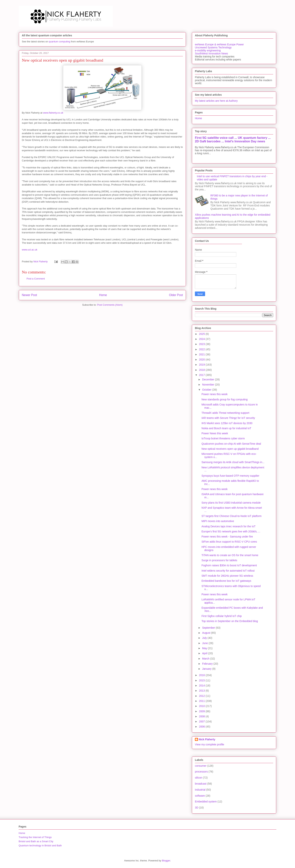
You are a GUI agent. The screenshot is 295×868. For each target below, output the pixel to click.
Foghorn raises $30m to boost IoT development (229, 565)
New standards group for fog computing (225, 399)
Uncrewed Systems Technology (213, 47)
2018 (202, 370)
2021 (202, 354)
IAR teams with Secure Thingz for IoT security (228, 418)
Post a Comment (36, 279)
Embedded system (206, 802)
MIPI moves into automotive (218, 521)
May (205, 648)
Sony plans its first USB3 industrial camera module (231, 503)
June (205, 643)
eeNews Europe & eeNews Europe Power (219, 44)
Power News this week (215, 433)
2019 (202, 365)
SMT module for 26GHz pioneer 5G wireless (227, 576)
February (208, 664)
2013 (202, 691)
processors (201, 772)
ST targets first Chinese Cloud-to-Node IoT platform (232, 516)
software (200, 796)
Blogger (166, 861)
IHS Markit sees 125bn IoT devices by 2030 (227, 423)
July (205, 638)
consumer (201, 766)
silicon (199, 778)
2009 (202, 711)
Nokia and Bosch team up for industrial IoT (226, 428)
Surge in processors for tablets (219, 560)
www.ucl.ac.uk (30, 250)
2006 (202, 727)
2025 (202, 334)
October (207, 390)
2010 (202, 706)
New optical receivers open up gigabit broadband (230, 449)
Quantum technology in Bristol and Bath (40, 845)
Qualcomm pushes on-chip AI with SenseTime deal (231, 444)
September (209, 628)
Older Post (176, 295)
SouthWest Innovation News (211, 53)
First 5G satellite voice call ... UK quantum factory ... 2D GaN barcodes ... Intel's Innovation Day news (233, 139)
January (207, 669)
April (205, 653)
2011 (202, 701)
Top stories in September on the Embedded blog (230, 621)
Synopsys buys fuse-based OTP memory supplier (230, 476)
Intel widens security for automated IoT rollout (228, 571)
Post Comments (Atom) (110, 305)
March (206, 659)
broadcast (201, 784)
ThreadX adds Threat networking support (225, 413)
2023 (202, 344)
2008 (202, 716)
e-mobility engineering (208, 50)
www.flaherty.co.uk (53, 113)
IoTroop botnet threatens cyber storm (223, 438)
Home (103, 295)
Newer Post (29, 295)
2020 (202, 360)
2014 (202, 686)
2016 (202, 675)
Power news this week (215, 394)
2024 (202, 339)
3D (197, 808)
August (206, 633)
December (208, 379)
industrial (200, 790)
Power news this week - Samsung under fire (227, 537)
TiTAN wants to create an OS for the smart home (230, 555)
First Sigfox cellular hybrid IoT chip (222, 616)
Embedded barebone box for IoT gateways (226, 581)
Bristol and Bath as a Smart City (36, 841)
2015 (202, 680)
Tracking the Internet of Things (35, 837)
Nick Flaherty (207, 739)
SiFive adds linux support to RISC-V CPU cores (229, 542)
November (208, 385)
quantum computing (59, 42)
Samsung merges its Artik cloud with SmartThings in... (233, 462)
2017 (202, 375)
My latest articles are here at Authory (216, 101)
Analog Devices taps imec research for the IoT (228, 526)
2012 (202, 696)
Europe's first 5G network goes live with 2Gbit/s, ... (231, 531)
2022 (202, 349)
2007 (202, 721)
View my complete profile (209, 744)
